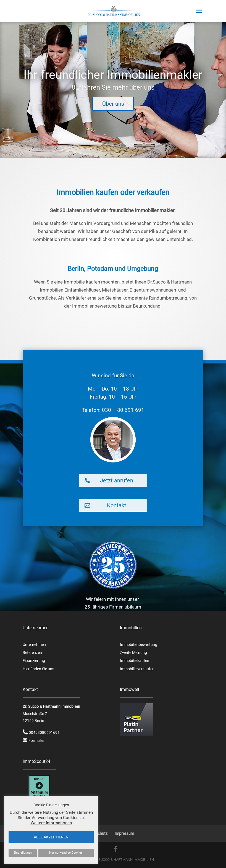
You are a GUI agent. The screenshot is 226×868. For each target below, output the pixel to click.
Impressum (124, 833)
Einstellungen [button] (23, 853)
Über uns (113, 111)
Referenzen (32, 653)
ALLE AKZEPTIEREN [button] (51, 837)
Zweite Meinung (133, 653)
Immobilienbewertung (139, 644)
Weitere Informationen (51, 823)
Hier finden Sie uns (38, 669)
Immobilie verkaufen (137, 669)
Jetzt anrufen (117, 480)
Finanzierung (34, 661)
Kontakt (117, 505)
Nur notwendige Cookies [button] (66, 853)
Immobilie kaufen (135, 661)
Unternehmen (34, 644)
